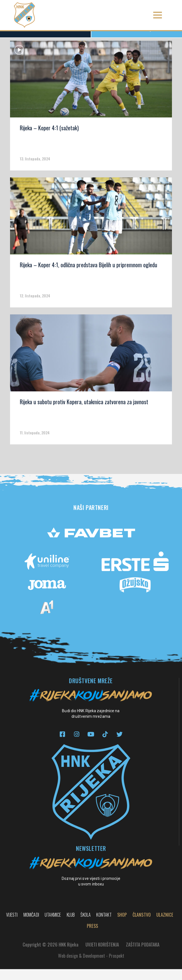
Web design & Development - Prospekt (91, 967)
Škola (86, 926)
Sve (45, 40)
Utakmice (53, 926)
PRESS (92, 937)
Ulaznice (165, 926)
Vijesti (12, 926)
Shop (122, 926)
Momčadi (31, 926)
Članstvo (142, 926)
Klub (71, 926)
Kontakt (104, 926)
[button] (158, 15)
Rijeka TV (137, 40)
